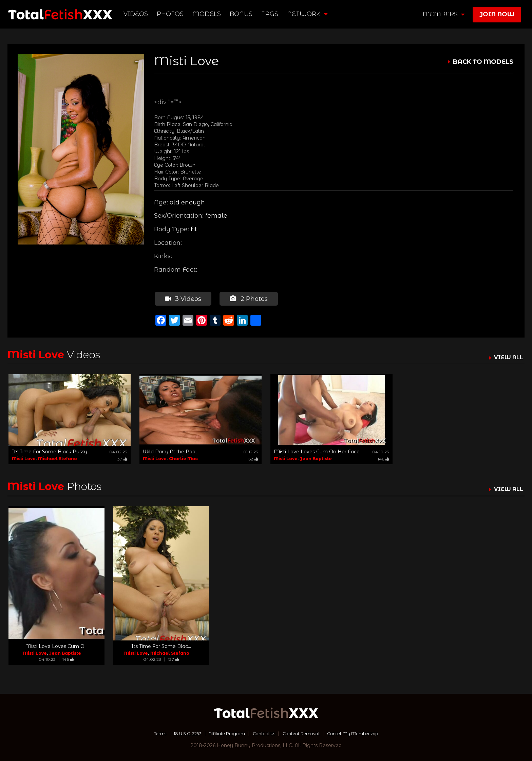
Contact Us (263, 732)
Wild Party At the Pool (170, 451)
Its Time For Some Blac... (161, 645)
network (308, 14)
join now (497, 14)
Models (208, 14)
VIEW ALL (507, 356)
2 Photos (248, 298)
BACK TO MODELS (483, 62)
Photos (171, 14)
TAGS (271, 14)
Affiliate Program (221, 732)
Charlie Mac (183, 458)
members (444, 14)
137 (122, 458)
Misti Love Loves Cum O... (56, 645)
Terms (145, 732)
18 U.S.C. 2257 (176, 732)
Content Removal (305, 732)
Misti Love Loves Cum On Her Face (317, 451)
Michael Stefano (58, 458)
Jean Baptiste (316, 458)
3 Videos (182, 298)
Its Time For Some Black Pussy (50, 451)
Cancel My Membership (364, 732)
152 (253, 458)
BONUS (242, 14)
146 (383, 458)
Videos (137, 14)
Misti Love (24, 458)
